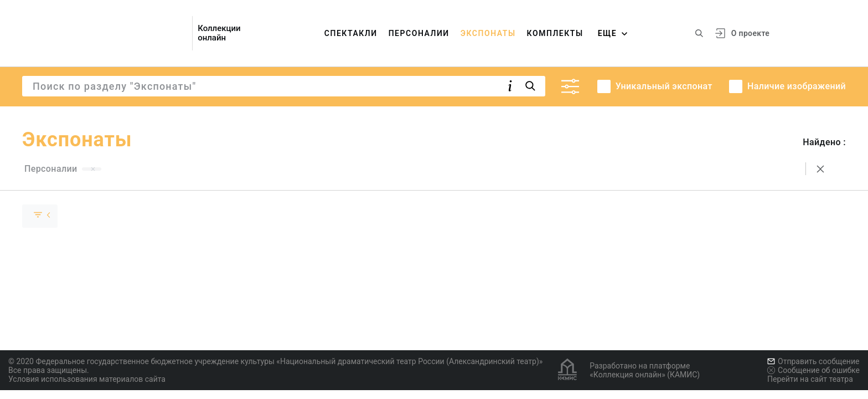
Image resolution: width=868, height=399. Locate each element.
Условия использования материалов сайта (87, 379)
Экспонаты (488, 33)
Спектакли (351, 33)
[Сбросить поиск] (820, 169)
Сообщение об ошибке (813, 370)
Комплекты (555, 33)
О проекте (750, 33)
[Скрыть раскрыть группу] (40, 216)
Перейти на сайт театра (810, 379)
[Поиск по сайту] (699, 33)
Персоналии (419, 33)
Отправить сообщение (813, 361)
